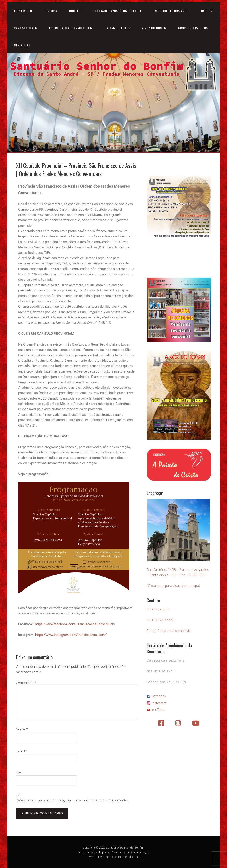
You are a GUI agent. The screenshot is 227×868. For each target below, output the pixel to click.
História (51, 11)
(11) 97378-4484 (160, 620)
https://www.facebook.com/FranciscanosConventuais (75, 624)
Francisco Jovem (25, 28)
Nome (22, 729)
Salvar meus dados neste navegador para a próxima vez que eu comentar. (73, 800)
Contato (75, 11)
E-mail (22, 751)
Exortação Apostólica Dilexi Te (118, 11)
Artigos (206, 11)
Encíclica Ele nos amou (171, 11)
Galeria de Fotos (117, 28)
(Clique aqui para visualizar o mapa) (173, 586)
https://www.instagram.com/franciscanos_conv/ (71, 635)
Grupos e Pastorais (193, 28)
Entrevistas (21, 45)
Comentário (26, 683)
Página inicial (23, 11)
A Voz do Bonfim (154, 28)
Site (19, 773)
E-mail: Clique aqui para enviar (169, 631)
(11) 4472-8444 (159, 609)
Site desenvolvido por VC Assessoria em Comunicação (114, 852)
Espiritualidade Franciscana (71, 28)
